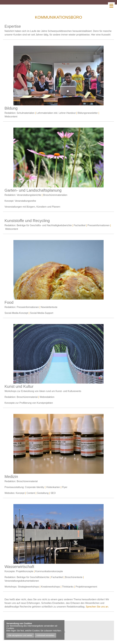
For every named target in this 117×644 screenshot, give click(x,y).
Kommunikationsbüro (58, 17)
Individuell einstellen (45, 635)
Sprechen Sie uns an (97, 607)
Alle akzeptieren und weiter (20, 635)
